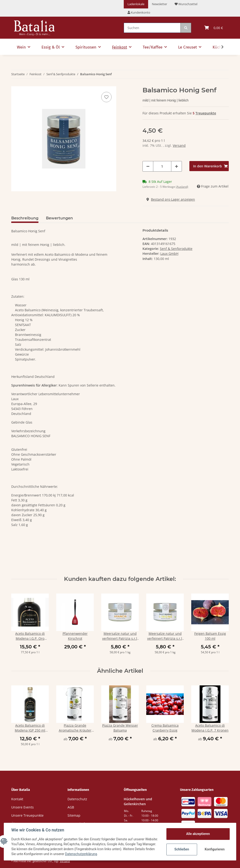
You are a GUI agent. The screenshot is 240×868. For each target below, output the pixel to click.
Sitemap (74, 815)
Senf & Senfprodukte (176, 249)
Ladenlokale (136, 4)
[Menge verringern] (148, 166)
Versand (179, 145)
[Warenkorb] (214, 28)
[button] (139, 13)
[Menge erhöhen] (176, 166)
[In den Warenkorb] (209, 166)
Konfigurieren (215, 849)
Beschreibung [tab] (25, 218)
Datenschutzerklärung (102, 854)
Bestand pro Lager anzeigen (171, 199)
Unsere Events (22, 807)
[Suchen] (152, 28)
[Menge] (162, 166)
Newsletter (159, 4)
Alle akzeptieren (198, 834)
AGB (71, 807)
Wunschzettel (186, 4)
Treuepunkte (206, 113)
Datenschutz (77, 799)
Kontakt (17, 799)
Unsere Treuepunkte (27, 815)
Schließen (182, 849)
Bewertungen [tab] (59, 218)
